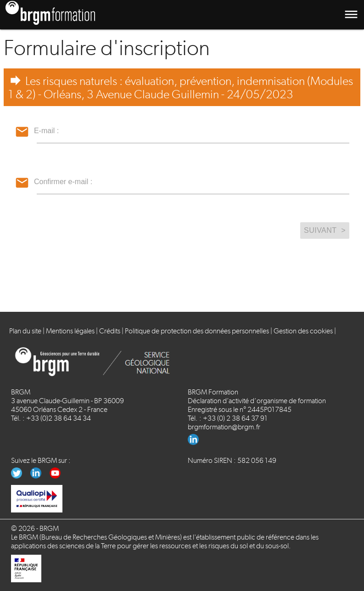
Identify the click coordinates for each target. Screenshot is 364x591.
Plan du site (25, 331)
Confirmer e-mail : (63, 182)
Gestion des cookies (303, 331)
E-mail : (46, 131)
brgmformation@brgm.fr (224, 427)
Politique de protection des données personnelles (197, 331)
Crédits (110, 331)
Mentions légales (70, 331)
